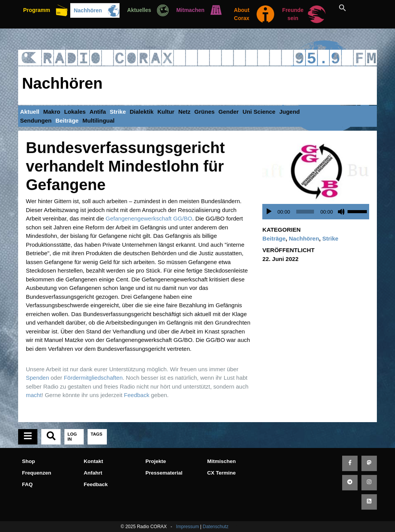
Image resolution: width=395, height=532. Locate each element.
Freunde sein (293, 14)
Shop (29, 461)
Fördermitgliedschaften (93, 378)
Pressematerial (164, 473)
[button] (351, 8)
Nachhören (88, 10)
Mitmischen (221, 461)
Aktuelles (139, 10)
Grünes (205, 112)
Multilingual (99, 120)
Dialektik (142, 112)
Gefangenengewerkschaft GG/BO (149, 218)
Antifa (98, 112)
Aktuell (30, 112)
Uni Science (259, 112)
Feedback (137, 395)
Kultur (166, 112)
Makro (52, 112)
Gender (229, 112)
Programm (37, 10)
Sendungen (36, 120)
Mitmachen (190, 10)
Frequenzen (37, 473)
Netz (184, 112)
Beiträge (67, 120)
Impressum (187, 527)
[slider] (305, 212)
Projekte (156, 461)
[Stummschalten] (341, 212)
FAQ (27, 484)
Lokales (75, 112)
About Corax (241, 14)
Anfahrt (93, 473)
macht (34, 395)
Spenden (37, 378)
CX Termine (221, 473)
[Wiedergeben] (269, 212)
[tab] (28, 437)
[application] (318, 212)
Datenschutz (215, 527)
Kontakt (93, 461)
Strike (118, 112)
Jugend (289, 112)
